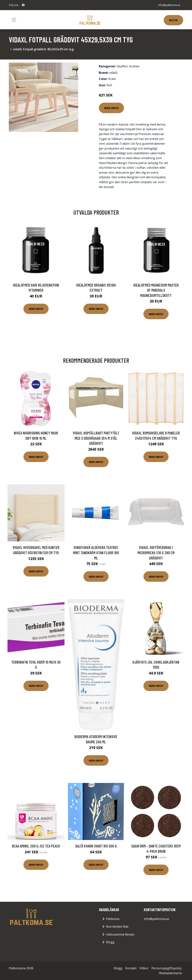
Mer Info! (111, 108)
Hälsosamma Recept (120, 934)
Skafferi (122, 66)
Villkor (144, 968)
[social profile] (23, 5)
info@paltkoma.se (169, 5)
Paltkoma (113, 919)
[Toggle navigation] (14, 20)
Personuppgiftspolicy (167, 968)
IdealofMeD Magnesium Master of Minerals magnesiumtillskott (156, 290)
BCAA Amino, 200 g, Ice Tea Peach (36, 846)
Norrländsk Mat (117, 927)
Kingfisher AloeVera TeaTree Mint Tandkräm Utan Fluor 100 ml (96, 552)
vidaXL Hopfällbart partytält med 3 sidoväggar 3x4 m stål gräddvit (96, 438)
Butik (173, 20)
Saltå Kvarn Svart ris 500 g (96, 846)
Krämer (134, 66)
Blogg (110, 942)
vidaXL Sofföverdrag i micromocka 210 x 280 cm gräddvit (156, 552)
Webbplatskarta (170, 973)
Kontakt (131, 968)
